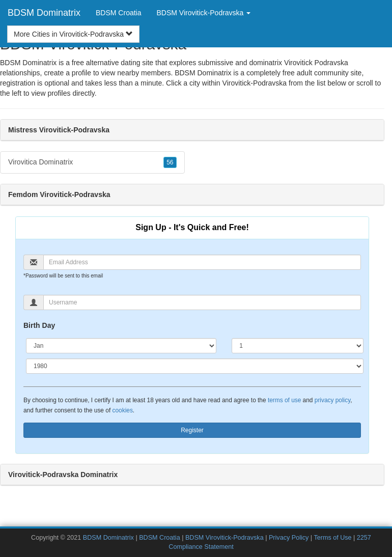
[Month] (121, 346)
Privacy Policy (289, 538)
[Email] (202, 262)
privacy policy (332, 400)
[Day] (298, 346)
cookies (123, 410)
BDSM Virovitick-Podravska (225, 538)
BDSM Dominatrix (44, 13)
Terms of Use (332, 538)
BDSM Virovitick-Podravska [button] (204, 13)
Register (192, 430)
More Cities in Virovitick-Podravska (73, 34)
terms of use (284, 400)
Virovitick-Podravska (255, 83)
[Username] (202, 302)
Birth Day (39, 325)
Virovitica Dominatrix (92, 162)
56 (170, 162)
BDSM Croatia (118, 13)
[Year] (195, 366)
